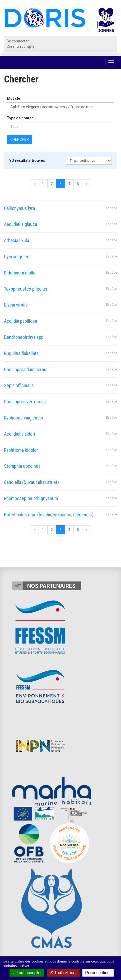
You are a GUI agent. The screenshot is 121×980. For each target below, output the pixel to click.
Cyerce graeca (18, 257)
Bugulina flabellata (21, 353)
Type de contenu (21, 118)
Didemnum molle (20, 273)
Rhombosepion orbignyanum (31, 498)
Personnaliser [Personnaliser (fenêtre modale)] (98, 973)
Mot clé (13, 98)
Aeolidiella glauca (20, 224)
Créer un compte (21, 46)
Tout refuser (63, 973)
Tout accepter (27, 973)
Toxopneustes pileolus (26, 289)
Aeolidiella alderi (20, 434)
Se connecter (18, 41)
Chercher (20, 139)
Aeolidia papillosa (20, 321)
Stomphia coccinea (22, 466)
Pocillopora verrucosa (25, 402)
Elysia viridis (16, 305)
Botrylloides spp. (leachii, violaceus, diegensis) (49, 515)
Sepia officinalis (19, 385)
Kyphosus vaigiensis (24, 418)
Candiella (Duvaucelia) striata (32, 482)
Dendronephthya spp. (24, 337)
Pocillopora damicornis (26, 369)
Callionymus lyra (19, 208)
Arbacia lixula (17, 240)
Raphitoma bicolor (21, 450)
